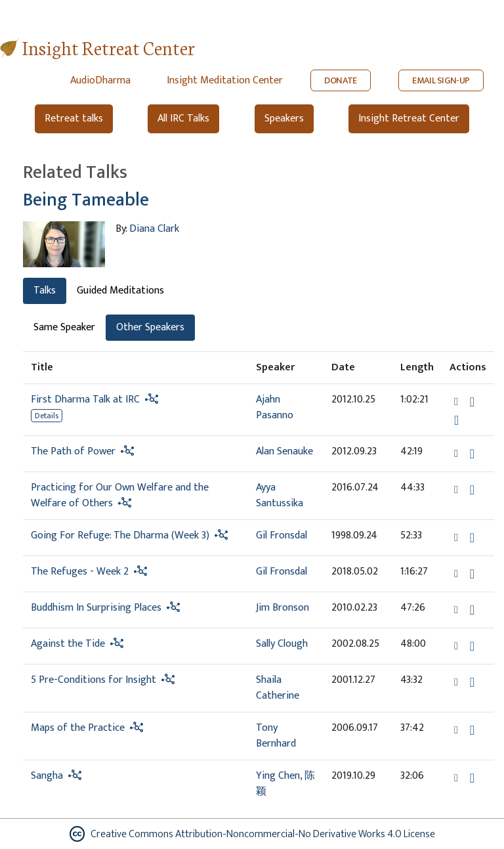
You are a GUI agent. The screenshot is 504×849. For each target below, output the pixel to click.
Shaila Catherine (278, 688)
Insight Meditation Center (225, 80)
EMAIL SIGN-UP (441, 80)
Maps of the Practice (78, 728)
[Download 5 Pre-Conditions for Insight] (472, 682)
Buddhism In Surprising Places (96, 608)
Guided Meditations (120, 291)
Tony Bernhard (276, 736)
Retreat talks (74, 119)
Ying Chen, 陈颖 (285, 784)
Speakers (284, 119)
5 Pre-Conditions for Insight (94, 680)
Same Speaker (64, 327)
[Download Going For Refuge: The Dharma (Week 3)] (472, 538)
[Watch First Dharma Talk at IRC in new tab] (456, 420)
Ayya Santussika (280, 495)
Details (47, 416)
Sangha (47, 776)
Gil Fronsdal (282, 535)
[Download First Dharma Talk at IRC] (472, 402)
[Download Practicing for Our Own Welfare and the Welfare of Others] (472, 490)
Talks (45, 291)
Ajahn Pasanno (275, 407)
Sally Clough (282, 644)
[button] (457, 402)
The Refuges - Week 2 (80, 572)
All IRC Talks (183, 119)
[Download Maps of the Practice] (472, 730)
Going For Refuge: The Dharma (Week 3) (120, 535)
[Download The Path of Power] (472, 454)
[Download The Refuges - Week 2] (472, 574)
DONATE (341, 80)
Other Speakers (150, 327)
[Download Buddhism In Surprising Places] (472, 610)
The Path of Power (73, 451)
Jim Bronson (283, 608)
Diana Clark (154, 229)
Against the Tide (68, 644)
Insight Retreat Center (109, 47)
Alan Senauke (284, 451)
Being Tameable (86, 200)
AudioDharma (100, 80)
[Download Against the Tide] (472, 646)
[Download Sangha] (472, 778)
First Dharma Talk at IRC (85, 400)
